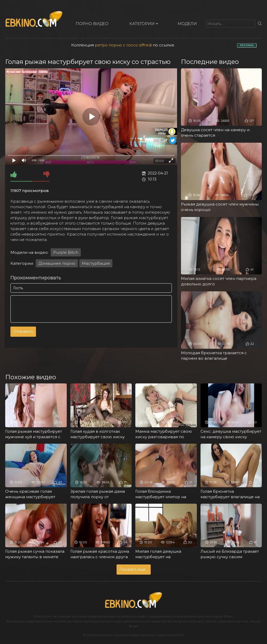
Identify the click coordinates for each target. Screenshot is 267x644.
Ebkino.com (43, 616)
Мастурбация (96, 263)
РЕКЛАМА (247, 45)
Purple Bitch (66, 252)
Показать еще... (134, 569)
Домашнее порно (57, 263)
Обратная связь (142, 635)
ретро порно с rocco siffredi (123, 45)
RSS (181, 635)
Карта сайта (166, 635)
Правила (120, 635)
